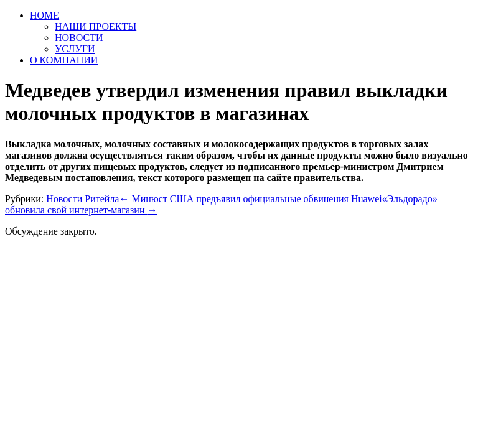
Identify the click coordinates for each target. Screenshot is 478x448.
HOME (45, 15)
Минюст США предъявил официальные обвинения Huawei (250, 199)
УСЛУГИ (75, 49)
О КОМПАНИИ (64, 60)
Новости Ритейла (82, 199)
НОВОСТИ (79, 38)
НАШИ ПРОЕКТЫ (96, 26)
